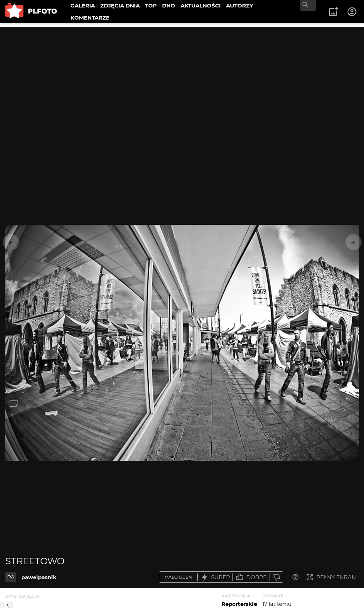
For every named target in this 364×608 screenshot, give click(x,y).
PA (11, 577)
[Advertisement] (182, 76)
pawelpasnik (39, 577)
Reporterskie (239, 604)
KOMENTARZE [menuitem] (90, 18)
